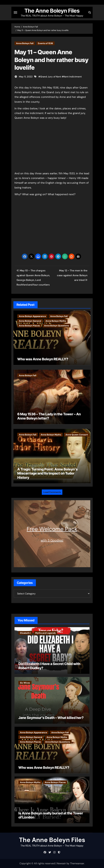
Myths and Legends (45, 633)
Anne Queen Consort (77, 435)
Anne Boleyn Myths (56, 321)
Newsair (61, 863)
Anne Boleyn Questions (57, 326)
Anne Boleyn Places (29, 326)
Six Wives (25, 683)
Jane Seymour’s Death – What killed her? (51, 718)
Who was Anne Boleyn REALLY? (43, 359)
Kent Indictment (73, 77)
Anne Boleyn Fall (25, 43)
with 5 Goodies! (52, 540)
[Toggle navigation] (15, 12)
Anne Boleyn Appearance (32, 316)
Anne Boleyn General (30, 321)
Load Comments (52, 492)
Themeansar (77, 863)
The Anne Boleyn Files (52, 11)
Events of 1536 (45, 43)
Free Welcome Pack (52, 529)
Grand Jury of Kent (51, 77)
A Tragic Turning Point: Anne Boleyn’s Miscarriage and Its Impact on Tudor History (47, 473)
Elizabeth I (25, 633)
